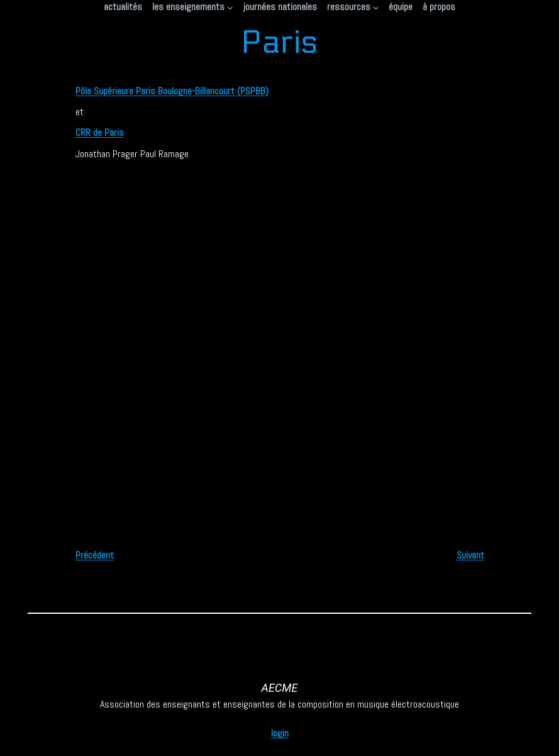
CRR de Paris (100, 132)
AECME (280, 688)
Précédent (95, 555)
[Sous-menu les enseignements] (230, 7)
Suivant (470, 555)
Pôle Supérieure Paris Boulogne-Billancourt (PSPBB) (172, 91)
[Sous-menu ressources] (376, 7)
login (280, 733)
